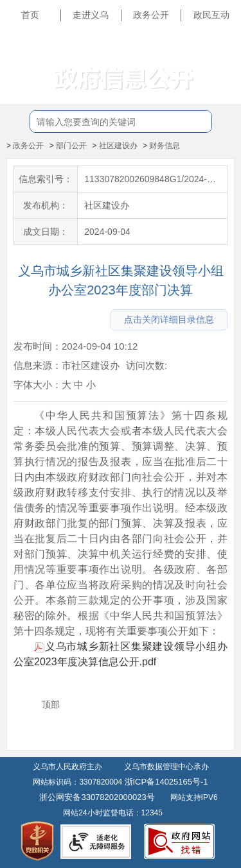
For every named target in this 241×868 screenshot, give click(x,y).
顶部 (51, 704)
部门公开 (71, 146)
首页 (30, 15)
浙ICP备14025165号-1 (166, 782)
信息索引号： (46, 179)
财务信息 (165, 146)
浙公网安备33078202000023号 (97, 797)
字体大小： (38, 385)
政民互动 (211, 15)
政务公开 (151, 15)
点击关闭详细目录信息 (169, 319)
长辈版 (218, 44)
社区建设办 (118, 146)
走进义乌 (91, 15)
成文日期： (46, 232)
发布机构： (46, 205)
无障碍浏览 (209, 73)
